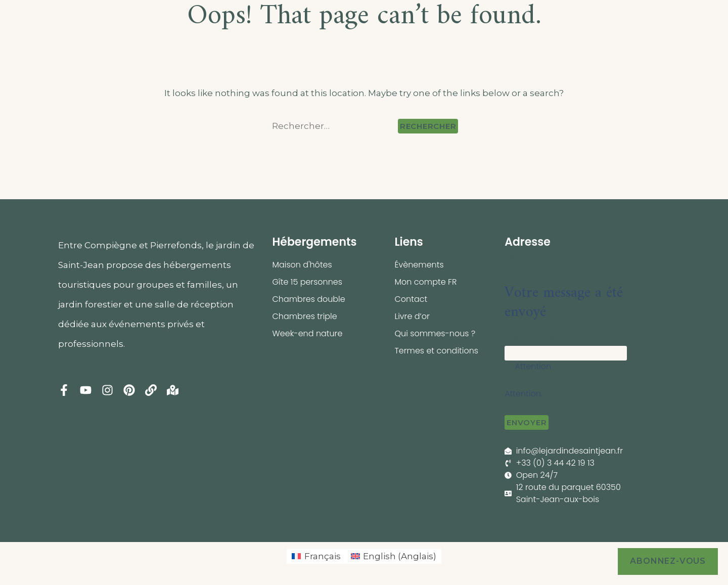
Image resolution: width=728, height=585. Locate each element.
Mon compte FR (425, 282)
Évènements (419, 265)
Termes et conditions (436, 351)
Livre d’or (412, 316)
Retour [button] (517, 255)
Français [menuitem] (323, 556)
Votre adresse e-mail (546, 336)
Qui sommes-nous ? (435, 333)
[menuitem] (316, 556)
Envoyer (527, 422)
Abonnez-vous (668, 561)
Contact (411, 299)
